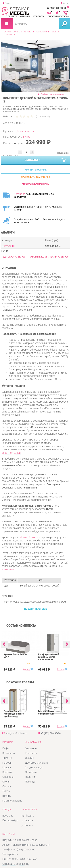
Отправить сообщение (16, 864)
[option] (35, 66)
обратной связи (11, 453)
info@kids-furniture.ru (16, 733)
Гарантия (31, 777)
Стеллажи (8, 777)
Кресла (7, 767)
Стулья (7, 786)
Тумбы (6, 791)
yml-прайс (27, 825)
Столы (6, 782)
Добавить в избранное (52, 94)
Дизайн (29, 758)
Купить (26, 669)
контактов (8, 569)
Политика (31, 772)
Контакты (39, 16)
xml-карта (27, 820)
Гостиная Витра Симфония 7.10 (46, 712)
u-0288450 (7, 246)
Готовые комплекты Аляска (48, 257)
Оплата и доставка (58, 16)
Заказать (46, 160)
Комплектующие (12, 801)
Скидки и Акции (34, 767)
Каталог (28, 32)
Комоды (7, 763)
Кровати (7, 772)
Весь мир (8, 816)
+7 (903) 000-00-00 (57, 8)
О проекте (11, 16)
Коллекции (41, 32)
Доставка (19, 194)
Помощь (30, 782)
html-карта (28, 816)
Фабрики (25, 16)
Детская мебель (12, 32)
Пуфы (6, 748)
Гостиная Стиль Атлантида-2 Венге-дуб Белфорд (14, 714)
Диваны (7, 758)
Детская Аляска (14, 257)
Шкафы (7, 796)
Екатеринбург (10, 820)
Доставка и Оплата (36, 763)
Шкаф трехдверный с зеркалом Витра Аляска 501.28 (50, 657)
